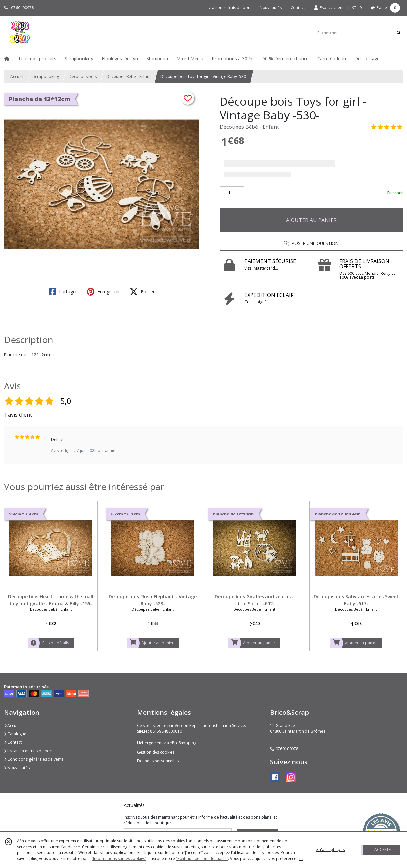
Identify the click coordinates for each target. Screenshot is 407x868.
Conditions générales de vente (34, 759)
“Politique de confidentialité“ (202, 858)
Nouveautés (17, 768)
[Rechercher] (399, 33)
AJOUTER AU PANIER (311, 220)
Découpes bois (83, 77)
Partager (63, 292)
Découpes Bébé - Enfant (129, 77)
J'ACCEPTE (382, 850)
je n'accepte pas (330, 850)
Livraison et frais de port (28, 751)
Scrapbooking (46, 77)
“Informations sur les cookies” (119, 858)
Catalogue (15, 734)
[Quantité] (232, 193)
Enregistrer (103, 292)
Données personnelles (158, 761)
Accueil (17, 77)
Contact (298, 8)
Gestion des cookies (156, 752)
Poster (142, 292)
